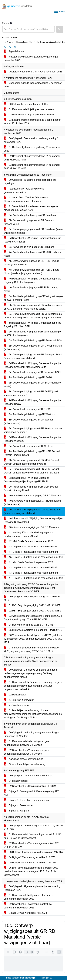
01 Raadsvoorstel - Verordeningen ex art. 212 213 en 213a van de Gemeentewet (33, 836)
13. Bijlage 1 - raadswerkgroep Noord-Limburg (31, 573)
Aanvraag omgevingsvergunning (24, 759)
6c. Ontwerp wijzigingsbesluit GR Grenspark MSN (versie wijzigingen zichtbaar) (33, 356)
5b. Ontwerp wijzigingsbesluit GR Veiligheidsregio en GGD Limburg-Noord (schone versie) (33, 307)
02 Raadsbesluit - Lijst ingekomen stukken (29, 115)
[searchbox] (29, 29)
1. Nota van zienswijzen (19, 700)
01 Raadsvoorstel (16, 781)
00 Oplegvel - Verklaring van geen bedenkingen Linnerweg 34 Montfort (32, 734)
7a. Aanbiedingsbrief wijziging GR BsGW (28, 377)
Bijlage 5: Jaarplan (16, 811)
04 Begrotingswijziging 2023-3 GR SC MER (30, 625)
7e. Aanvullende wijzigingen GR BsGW (27, 409)
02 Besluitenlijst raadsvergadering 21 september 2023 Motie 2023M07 (32, 158)
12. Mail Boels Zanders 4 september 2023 (29, 541)
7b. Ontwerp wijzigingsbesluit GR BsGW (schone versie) (32, 384)
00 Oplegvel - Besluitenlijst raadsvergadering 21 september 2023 (32, 140)
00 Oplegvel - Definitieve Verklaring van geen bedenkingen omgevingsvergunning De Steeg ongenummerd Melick (30, 673)
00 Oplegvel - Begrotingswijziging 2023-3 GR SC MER (32, 598)
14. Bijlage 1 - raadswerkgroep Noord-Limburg (31, 552)
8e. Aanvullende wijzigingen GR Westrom (28, 446)
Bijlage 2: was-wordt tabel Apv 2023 (25, 913)
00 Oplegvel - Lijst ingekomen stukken (27, 104)
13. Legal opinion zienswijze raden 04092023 (31, 547)
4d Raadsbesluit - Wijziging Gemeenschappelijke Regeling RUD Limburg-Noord (33, 280)
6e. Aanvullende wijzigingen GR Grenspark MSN (32, 372)
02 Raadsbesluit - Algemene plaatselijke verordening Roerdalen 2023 (28, 906)
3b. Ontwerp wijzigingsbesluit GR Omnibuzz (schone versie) (30, 222)
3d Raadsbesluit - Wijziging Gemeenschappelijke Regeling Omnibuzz (33, 240)
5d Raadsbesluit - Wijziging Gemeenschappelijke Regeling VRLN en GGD (33, 325)
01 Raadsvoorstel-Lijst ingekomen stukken (29, 109)
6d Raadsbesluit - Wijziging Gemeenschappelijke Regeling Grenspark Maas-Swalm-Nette (33, 365)
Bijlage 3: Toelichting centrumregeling (26, 800)
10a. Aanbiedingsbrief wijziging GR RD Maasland (33, 496)
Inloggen (46, 978)
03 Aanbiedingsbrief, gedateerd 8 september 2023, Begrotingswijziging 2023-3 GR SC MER (33, 618)
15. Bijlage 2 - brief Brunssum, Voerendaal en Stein (33, 557)
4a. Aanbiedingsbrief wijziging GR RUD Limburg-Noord (32, 254)
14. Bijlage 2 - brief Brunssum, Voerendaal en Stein (33, 578)
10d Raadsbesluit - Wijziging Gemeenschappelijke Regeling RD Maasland (33, 520)
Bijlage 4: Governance (18, 805)
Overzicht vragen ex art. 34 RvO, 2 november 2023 (33, 72)
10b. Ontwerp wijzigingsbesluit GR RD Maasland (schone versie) (32, 503)
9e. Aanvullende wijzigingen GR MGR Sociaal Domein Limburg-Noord (31, 489)
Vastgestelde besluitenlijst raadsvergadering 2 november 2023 (31, 58)
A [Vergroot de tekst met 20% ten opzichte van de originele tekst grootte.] (10, 47)
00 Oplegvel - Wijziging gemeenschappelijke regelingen (30, 182)
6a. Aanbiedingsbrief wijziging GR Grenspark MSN (33, 340)
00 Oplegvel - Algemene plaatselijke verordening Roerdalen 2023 (32, 888)
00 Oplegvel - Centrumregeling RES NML (28, 776)
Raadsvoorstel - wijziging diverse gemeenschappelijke (24, 190)
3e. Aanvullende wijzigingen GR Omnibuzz (29, 247)
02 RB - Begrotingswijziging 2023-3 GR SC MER (32, 611)
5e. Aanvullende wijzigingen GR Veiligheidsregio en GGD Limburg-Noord (32, 333)
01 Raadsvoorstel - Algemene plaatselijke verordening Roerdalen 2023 (28, 897)
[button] (60, 29)
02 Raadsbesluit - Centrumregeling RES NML (31, 786)
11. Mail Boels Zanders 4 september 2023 (28, 562)
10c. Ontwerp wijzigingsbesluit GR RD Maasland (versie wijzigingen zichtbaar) (32, 511)
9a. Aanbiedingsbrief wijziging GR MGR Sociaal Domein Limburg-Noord (32, 453)
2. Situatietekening (16, 705)
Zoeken (6, 23)
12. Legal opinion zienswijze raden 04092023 (31, 568)
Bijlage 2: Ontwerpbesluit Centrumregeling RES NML (32, 793)
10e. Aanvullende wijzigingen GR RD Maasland (32, 527)
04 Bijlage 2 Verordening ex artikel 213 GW (29, 857)
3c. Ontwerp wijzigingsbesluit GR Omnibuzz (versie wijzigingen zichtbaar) (33, 231)
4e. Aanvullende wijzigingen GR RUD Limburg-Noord (31, 289)
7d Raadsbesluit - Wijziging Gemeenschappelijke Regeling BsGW (33, 402)
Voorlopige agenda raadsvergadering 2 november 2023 (33, 85)
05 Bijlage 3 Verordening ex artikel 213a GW (30, 863)
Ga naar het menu (1, 2)
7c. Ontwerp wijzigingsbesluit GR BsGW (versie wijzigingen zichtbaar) (32, 393)
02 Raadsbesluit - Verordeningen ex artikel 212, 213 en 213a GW (32, 845)
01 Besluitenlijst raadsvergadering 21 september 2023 (32, 149)
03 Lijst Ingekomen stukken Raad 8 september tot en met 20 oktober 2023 (32, 122)
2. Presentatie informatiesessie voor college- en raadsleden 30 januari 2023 (31, 208)
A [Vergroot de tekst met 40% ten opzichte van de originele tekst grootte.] (15, 47)
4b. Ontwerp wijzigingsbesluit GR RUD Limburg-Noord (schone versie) (32, 263)
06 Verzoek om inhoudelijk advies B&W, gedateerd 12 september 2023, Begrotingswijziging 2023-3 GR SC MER (33, 639)
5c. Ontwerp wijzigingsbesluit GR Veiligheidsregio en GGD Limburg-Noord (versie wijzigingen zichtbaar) (33, 316)
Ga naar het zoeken (0, 2)
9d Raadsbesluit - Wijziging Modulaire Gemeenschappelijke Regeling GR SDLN (27, 480)
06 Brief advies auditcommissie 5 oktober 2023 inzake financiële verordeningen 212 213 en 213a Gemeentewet (31, 871)
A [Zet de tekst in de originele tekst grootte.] (5, 47)
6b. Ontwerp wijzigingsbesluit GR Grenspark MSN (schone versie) (33, 347)
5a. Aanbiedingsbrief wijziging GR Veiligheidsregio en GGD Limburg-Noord (33, 298)
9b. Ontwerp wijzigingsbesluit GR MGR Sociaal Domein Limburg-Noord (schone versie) (31, 462)
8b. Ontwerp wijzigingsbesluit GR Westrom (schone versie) (29, 421)
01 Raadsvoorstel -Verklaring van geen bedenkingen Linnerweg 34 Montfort (27, 743)
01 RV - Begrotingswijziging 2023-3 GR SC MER (32, 605)
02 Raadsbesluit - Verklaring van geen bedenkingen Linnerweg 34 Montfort (27, 752)
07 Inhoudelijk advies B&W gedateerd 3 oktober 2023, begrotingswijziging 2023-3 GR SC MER (32, 649)
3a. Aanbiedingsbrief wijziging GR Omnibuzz (30, 215)
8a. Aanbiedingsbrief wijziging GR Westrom (29, 414)
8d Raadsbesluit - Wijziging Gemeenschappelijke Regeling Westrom (33, 439)
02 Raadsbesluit (15, 695)
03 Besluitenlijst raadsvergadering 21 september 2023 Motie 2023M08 (32, 167)
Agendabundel (14, 51)
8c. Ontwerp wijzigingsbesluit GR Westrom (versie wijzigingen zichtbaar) (33, 430)
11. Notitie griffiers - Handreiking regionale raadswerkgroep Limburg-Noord (29, 534)
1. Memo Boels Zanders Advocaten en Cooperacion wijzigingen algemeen (27, 199)
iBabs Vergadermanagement (20, 978)
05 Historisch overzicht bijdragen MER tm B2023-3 (33, 630)
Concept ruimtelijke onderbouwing (25, 764)
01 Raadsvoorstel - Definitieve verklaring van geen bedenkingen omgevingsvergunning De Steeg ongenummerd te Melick (33, 686)
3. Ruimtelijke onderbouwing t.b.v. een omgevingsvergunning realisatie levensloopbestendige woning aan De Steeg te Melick (33, 714)
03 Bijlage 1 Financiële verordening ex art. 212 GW (33, 852)
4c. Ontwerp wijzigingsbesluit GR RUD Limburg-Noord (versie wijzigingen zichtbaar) (32, 272)
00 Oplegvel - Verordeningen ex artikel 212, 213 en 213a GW (33, 827)
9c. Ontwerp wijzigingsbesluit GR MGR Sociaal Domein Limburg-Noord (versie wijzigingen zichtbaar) (32, 471)
